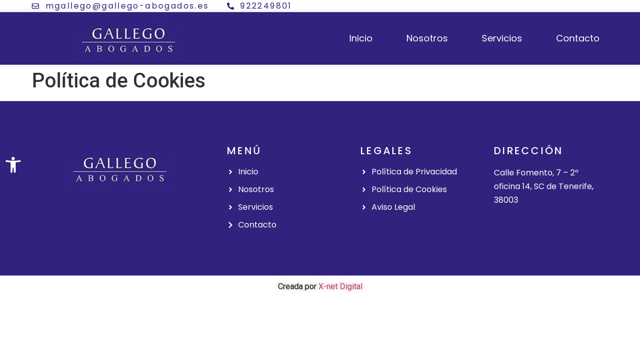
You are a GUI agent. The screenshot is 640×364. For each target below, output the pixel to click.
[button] (13, 165)
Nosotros (427, 38)
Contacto (578, 38)
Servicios (502, 38)
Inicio (361, 38)
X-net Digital (340, 286)
